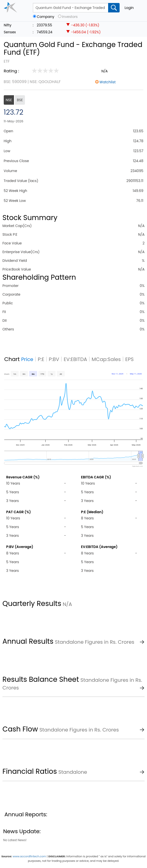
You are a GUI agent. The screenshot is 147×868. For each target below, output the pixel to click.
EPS (130, 359)
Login (129, 8)
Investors (70, 17)
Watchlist (108, 82)
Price (27, 359)
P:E (41, 359)
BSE (20, 100)
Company (46, 17)
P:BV (54, 359)
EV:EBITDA (75, 359)
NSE (9, 100)
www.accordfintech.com (29, 856)
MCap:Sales (106, 359)
